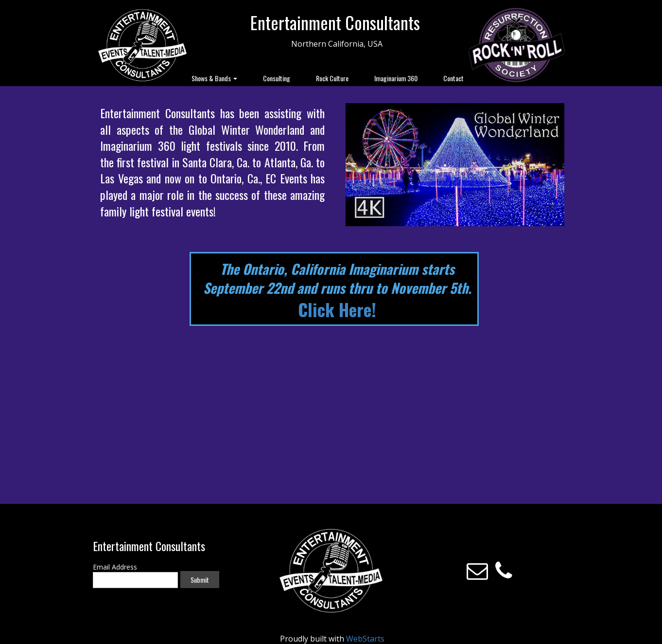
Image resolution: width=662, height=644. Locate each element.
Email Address (115, 567)
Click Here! (337, 309)
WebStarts (365, 639)
